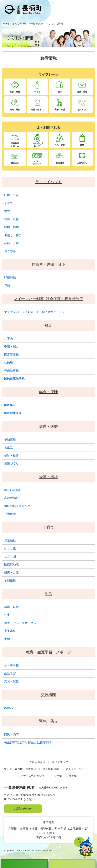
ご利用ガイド (37, 762)
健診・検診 (11, 455)
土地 (7, 639)
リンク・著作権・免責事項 (20, 769)
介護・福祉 (48, 477)
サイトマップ (60, 762)
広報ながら (82, 163)
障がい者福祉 (13, 490)
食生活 (9, 447)
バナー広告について (33, 776)
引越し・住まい (14, 235)
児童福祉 (10, 540)
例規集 (73, 776)
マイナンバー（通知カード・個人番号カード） (35, 312)
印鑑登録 (10, 277)
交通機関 (48, 695)
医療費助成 (11, 564)
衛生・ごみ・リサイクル (20, 623)
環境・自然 (11, 607)
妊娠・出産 (15, 92)
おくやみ (82, 110)
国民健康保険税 (14, 378)
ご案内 (9, 339)
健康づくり (11, 463)
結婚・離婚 (15, 110)
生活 (48, 594)
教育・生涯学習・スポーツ (48, 652)
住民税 (9, 362)
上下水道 (10, 631)
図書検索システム (15, 145)
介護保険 (10, 514)
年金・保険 (48, 392)
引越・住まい (37, 110)
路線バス (10, 708)
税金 (48, 325)
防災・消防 (11, 734)
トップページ (20, 24)
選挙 (82, 145)
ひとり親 (10, 548)
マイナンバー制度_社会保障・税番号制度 (48, 299)
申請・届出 (11, 346)
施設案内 (15, 163)
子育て (37, 92)
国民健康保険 (13, 413)
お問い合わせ (23, 809)
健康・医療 (48, 426)
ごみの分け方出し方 (37, 145)
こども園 (10, 556)
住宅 (7, 615)
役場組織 (60, 163)
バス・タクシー (37, 163)
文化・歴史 (11, 681)
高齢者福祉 (11, 498)
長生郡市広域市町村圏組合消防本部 (27, 742)
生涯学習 (10, 673)
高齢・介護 (60, 110)
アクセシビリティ (76, 769)
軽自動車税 (11, 371)
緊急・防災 (48, 721)
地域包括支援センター (19, 506)
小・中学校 (11, 665)
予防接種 (10, 440)
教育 (60, 92)
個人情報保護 (51, 769)
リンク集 (57, 776)
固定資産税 (11, 355)
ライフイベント (48, 182)
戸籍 (7, 286)
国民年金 (10, 405)
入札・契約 (60, 145)
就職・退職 (82, 92)
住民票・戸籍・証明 (48, 264)
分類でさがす (38, 24)
